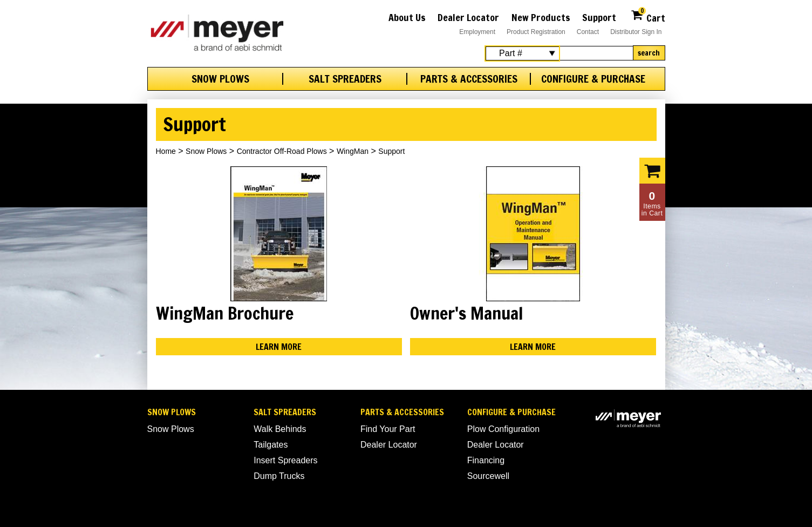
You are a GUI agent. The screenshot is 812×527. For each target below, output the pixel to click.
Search (649, 53)
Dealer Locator (468, 17)
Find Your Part (388, 429)
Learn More (279, 347)
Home (166, 151)
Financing (486, 460)
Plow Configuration (503, 429)
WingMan (353, 151)
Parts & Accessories (469, 79)
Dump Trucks (279, 476)
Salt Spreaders (345, 79)
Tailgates (271, 445)
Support (599, 17)
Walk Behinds (280, 429)
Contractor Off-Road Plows (282, 151)
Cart (648, 16)
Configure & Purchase (593, 79)
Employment (477, 32)
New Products (541, 17)
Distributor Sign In (636, 32)
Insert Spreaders (285, 460)
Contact (588, 32)
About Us (407, 17)
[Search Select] (522, 53)
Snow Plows (220, 79)
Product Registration (536, 32)
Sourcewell (488, 476)
